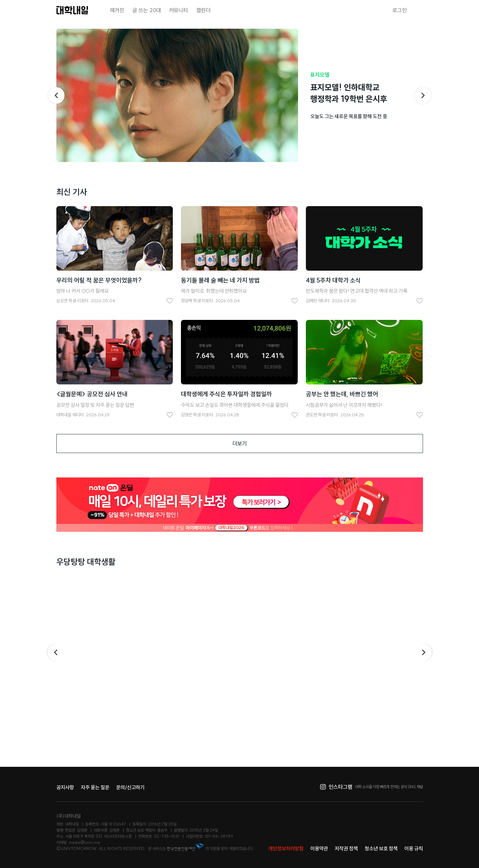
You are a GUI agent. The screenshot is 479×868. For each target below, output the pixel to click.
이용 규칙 (414, 848)
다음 (424, 652)
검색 (419, 10)
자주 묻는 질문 (95, 787)
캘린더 (203, 10)
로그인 (400, 10)
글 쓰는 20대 (147, 10)
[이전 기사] (56, 95)
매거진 (117, 10)
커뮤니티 (179, 10)
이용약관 (319, 848)
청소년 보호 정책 (381, 848)
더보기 (240, 444)
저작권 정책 (346, 848)
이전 (55, 652)
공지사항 (65, 787)
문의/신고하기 (130, 787)
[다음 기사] (423, 95)
